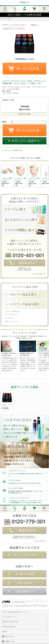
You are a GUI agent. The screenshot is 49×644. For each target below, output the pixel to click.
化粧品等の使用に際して (9, 627)
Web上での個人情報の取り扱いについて (14, 612)
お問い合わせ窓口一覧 (39, 274)
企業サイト (9, 641)
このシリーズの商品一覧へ (13, 150)
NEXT (2, 401)
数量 (4, 122)
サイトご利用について (9, 617)
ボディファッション (12, 321)
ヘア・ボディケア (11, 315)
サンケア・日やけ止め (13, 311)
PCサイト (8, 636)
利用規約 (5, 632)
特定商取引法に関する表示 (10, 622)
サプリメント (10, 318)
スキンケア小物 (7, 19)
